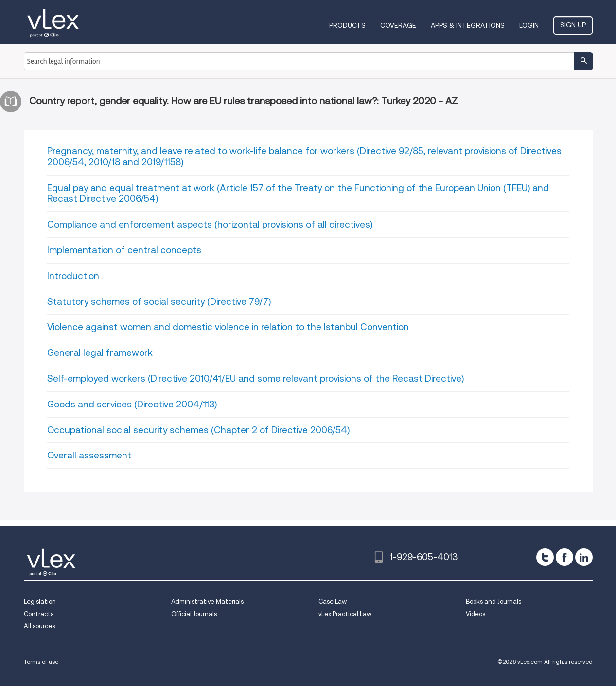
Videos (475, 614)
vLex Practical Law (345, 614)
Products (347, 25)
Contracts (39, 614)
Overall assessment (89, 455)
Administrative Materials (207, 602)
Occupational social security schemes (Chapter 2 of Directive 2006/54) (198, 430)
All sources (39, 626)
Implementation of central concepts (124, 250)
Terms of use (41, 661)
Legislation (40, 602)
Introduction (73, 276)
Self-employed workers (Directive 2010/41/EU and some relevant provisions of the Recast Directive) (255, 378)
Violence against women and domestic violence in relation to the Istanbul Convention (228, 327)
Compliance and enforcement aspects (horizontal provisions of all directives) (210, 224)
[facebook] (564, 557)
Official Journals (194, 614)
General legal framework (100, 353)
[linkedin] (584, 557)
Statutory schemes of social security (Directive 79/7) (159, 302)
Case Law (333, 602)
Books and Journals (493, 602)
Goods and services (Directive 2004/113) (132, 404)
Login (529, 25)
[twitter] (545, 557)
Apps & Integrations (468, 25)
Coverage (398, 25)
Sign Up (573, 25)
